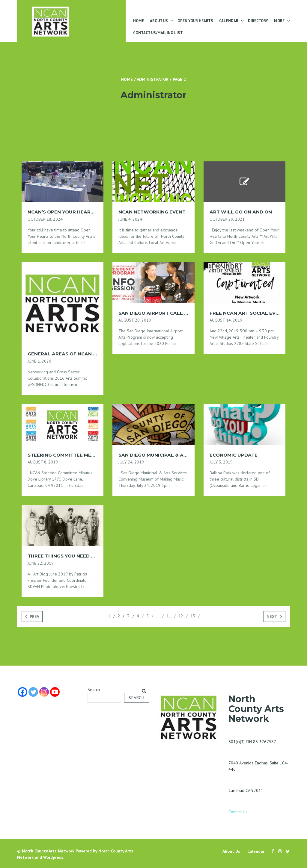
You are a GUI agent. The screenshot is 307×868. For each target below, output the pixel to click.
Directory (258, 21)
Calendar (229, 21)
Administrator (153, 79)
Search (94, 690)
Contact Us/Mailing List (158, 33)
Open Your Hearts (195, 21)
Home (139, 21)
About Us (159, 21)
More (279, 21)
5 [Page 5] (148, 616)
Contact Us (238, 812)
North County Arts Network (48, 851)
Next (272, 616)
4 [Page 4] (138, 616)
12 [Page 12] (181, 616)
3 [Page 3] (128, 616)
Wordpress (53, 857)
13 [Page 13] (193, 616)
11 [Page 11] (169, 616)
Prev (34, 616)
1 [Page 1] (109, 616)
